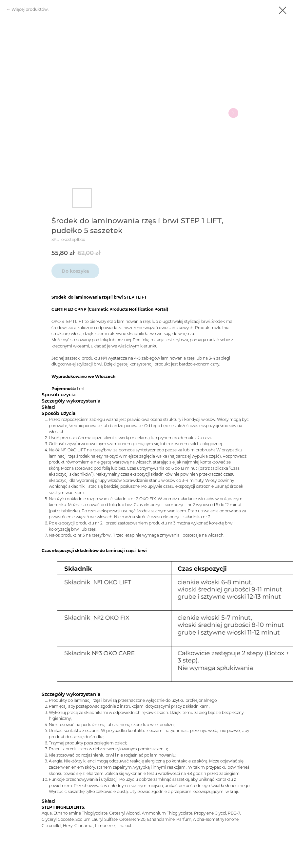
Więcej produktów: (30, 9)
